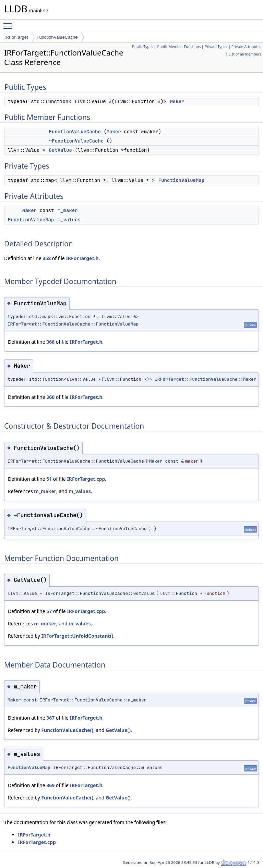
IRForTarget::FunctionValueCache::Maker (205, 379)
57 (49, 611)
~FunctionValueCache (76, 141)
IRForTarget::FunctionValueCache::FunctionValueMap (73, 324)
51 (49, 479)
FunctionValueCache (57, 37)
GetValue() (118, 730)
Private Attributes (246, 47)
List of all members (245, 54)
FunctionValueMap (181, 180)
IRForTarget (16, 37)
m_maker (68, 210)
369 (50, 785)
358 (47, 258)
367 (50, 718)
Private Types (216, 47)
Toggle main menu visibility (9, 23)
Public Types (143, 47)
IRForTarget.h (82, 258)
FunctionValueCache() (67, 730)
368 (50, 342)
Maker (177, 101)
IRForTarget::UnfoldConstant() (77, 636)
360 (50, 397)
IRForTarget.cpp (86, 479)
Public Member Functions (179, 47)
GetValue (61, 150)
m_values (69, 220)
